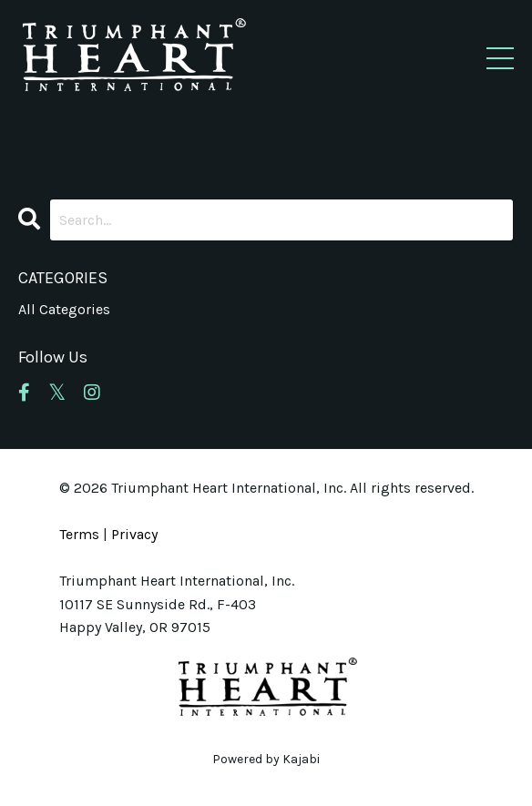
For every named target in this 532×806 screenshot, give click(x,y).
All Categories (64, 309)
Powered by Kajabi (266, 759)
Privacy (134, 534)
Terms (79, 534)
